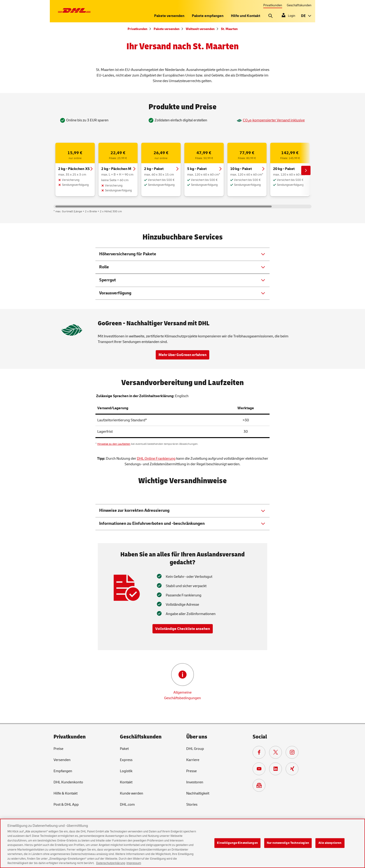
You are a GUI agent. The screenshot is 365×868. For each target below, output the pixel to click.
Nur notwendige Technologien (288, 846)
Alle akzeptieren (330, 846)
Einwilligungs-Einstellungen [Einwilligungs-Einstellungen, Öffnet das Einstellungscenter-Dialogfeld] (237, 846)
